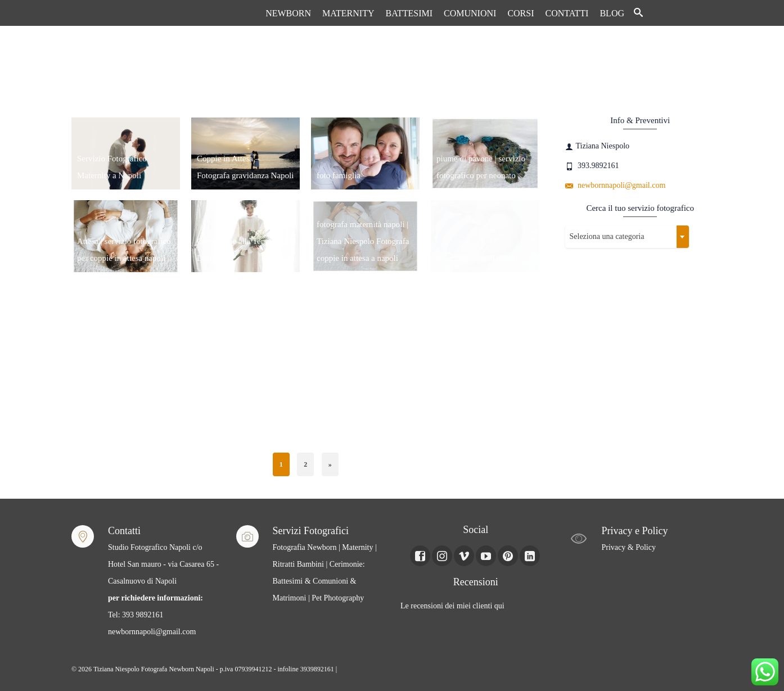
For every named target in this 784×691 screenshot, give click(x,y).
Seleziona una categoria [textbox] (607, 236)
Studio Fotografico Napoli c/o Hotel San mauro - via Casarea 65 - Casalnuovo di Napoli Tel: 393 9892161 (163, 581)
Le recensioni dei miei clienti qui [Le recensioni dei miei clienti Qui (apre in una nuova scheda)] (452, 606)
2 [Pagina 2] (305, 464)
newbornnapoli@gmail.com (616, 185)
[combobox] (627, 237)
